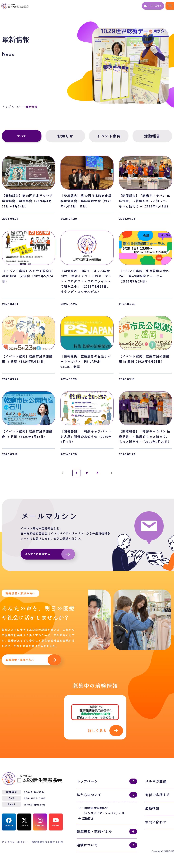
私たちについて (89, 794)
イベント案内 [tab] (109, 136)
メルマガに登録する (37, 554)
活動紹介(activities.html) (95, 717)
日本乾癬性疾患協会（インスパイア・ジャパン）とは (103, 809)
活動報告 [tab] (152, 136)
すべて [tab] (22, 136)
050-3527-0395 (35, 797)
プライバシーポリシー (15, 841)
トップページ (11, 107)
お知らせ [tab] (65, 136)
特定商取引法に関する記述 (47, 841)
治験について (87, 844)
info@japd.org (34, 803)
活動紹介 (88, 817)
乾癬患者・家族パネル (20, 660)
